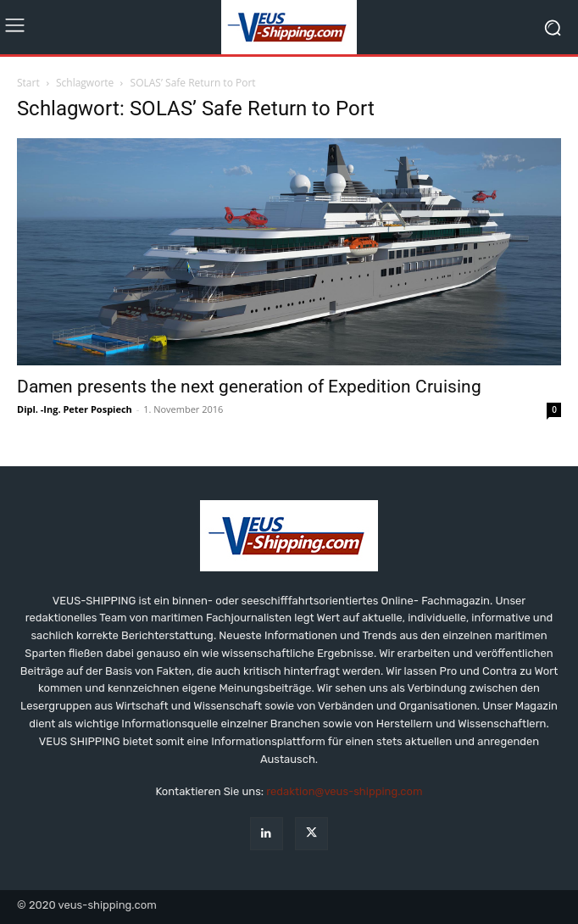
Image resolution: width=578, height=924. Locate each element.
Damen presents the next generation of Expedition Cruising (249, 387)
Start (28, 83)
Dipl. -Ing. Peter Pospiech (75, 409)
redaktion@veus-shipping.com (344, 791)
